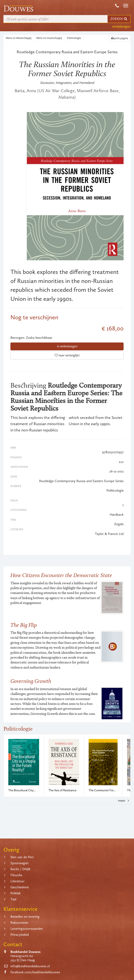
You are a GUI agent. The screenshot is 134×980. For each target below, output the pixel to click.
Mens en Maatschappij (19, 38)
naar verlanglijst (67, 355)
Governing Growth (31, 681)
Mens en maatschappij (49, 38)
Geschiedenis (20, 887)
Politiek (16, 893)
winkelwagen (121, 26)
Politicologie (74, 38)
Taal (13, 899)
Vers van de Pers (22, 857)
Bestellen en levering (25, 917)
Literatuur (17, 881)
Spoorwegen (19, 863)
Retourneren (19, 923)
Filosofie (16, 875)
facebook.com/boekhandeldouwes (35, 972)
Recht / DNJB (20, 869)
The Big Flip (24, 625)
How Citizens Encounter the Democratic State (61, 575)
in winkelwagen (67, 346)
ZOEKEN (119, 19)
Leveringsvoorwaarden (27, 929)
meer (124, 801)
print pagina (120, 38)
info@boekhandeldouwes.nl (30, 966)
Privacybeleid (20, 935)
